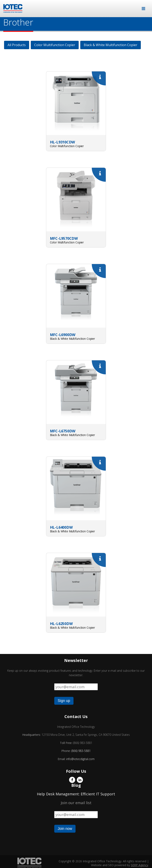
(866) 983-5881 (81, 751)
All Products (17, 45)
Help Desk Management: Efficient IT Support (76, 794)
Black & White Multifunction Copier (111, 45)
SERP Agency (139, 865)
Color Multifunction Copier (55, 45)
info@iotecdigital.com (80, 759)
